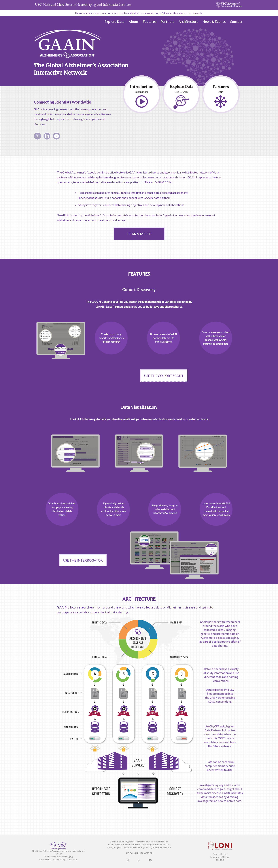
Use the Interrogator (83, 560)
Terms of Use (45, 860)
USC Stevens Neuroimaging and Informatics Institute (83, 5)
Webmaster (72, 860)
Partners (168, 22)
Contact (236, 22)
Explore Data (114, 22)
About (134, 22)
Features (150, 22)
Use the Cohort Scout (164, 376)
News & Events (214, 22)
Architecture (188, 22)
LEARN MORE (139, 234)
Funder (58, 854)
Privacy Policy (59, 860)
